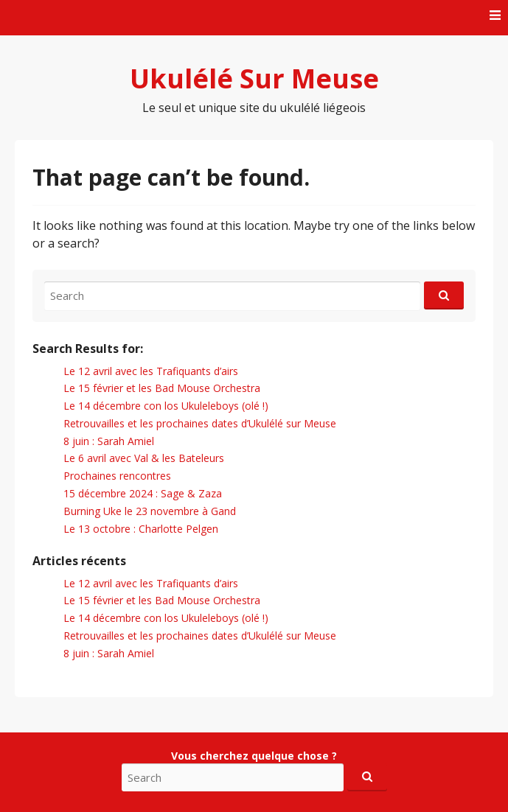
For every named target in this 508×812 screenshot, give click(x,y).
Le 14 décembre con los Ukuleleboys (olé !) (166, 406)
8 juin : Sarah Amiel (109, 441)
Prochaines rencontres (117, 476)
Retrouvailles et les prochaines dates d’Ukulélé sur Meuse (200, 423)
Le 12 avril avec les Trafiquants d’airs (151, 371)
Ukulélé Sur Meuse (254, 78)
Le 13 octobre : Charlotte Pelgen (141, 529)
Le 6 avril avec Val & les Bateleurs (144, 458)
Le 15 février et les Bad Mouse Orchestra (162, 388)
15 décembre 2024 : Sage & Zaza (143, 493)
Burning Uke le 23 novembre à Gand (150, 511)
